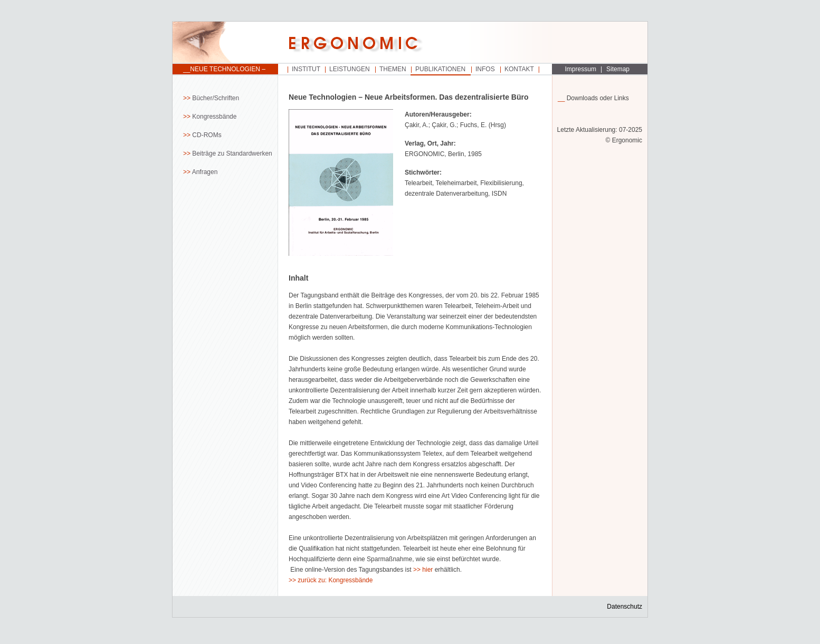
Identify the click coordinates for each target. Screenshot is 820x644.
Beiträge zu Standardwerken (232, 153)
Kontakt (519, 69)
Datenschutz (624, 607)
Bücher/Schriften (216, 98)
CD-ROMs (207, 135)
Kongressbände (214, 117)
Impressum (581, 69)
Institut (306, 69)
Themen (393, 69)
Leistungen (350, 69)
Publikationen (440, 69)
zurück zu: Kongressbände (335, 580)
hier (427, 570)
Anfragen (205, 172)
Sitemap (618, 69)
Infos (485, 69)
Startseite (225, 43)
